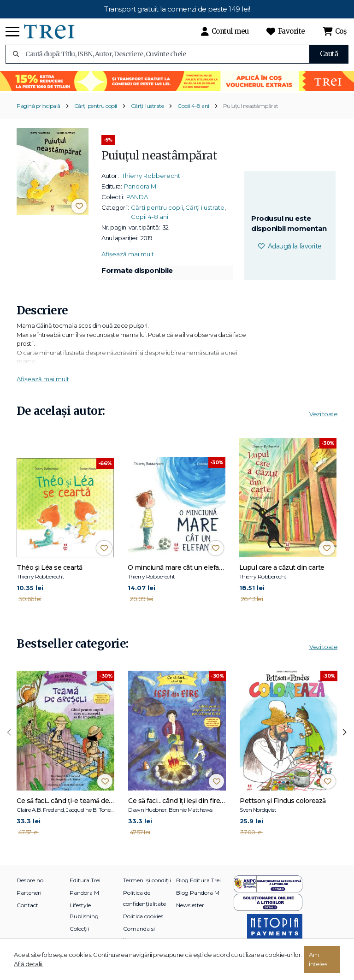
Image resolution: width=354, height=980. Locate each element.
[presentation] (9, 732)
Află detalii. (29, 964)
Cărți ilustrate (147, 106)
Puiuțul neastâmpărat (251, 106)
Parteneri (29, 893)
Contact (27, 905)
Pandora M (140, 186)
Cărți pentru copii (96, 106)
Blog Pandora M (198, 893)
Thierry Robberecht (151, 176)
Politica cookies (143, 916)
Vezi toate (323, 414)
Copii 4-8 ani (193, 106)
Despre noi (31, 880)
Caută (329, 54)
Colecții (79, 929)
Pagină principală (38, 106)
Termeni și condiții (147, 880)
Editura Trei (85, 880)
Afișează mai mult (128, 254)
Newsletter (190, 905)
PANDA (137, 197)
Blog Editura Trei (198, 880)
